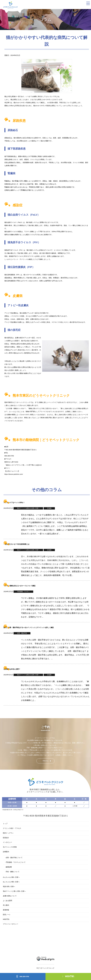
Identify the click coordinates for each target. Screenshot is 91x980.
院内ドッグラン (8, 833)
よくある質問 (7, 901)
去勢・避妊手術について (14, 858)
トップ (5, 824)
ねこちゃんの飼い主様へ (11, 882)
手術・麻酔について (13, 872)
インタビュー (7, 842)
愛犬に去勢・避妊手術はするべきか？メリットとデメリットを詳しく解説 (29, 627)
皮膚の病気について (10, 896)
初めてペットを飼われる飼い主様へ (28, 508)
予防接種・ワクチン (23, 592)
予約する (45, 761)
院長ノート (7, 915)
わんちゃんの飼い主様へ (11, 877)
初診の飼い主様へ (9, 886)
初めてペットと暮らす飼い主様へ (14, 891)
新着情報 (6, 910)
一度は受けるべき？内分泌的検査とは (16, 544)
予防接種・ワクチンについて (16, 862)
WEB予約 (68, 976)
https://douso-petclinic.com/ (14, 474)
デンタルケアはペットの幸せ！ (14, 503)
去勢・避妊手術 (22, 633)
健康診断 (9, 867)
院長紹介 (6, 838)
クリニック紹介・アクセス (12, 828)
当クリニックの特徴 (10, 847)
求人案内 (6, 905)
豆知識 (49, 508)
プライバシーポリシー (11, 924)
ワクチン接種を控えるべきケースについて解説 (19, 586)
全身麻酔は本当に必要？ (12, 669)
